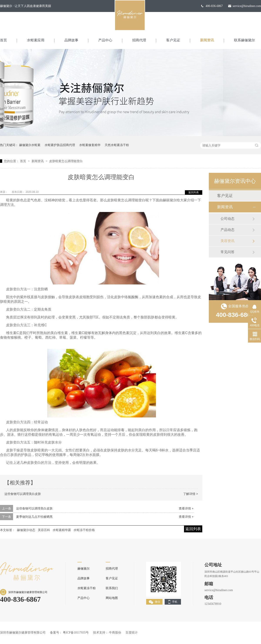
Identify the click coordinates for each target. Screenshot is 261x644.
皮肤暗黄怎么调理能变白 (66, 161)
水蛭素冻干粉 (87, 588)
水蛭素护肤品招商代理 (60, 145)
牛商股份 (115, 633)
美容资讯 (228, 241)
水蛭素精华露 (62, 530)
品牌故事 (71, 40)
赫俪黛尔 (84, 569)
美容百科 (44, 530)
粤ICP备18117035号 (76, 633)
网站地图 (112, 598)
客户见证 (173, 40)
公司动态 (228, 219)
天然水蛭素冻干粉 (117, 145)
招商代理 (139, 40)
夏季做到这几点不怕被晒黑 (34, 517)
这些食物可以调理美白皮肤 (23, 494)
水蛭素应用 (36, 40)
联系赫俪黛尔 (244, 40)
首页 (3, 40)
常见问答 (228, 252)
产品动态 (228, 230)
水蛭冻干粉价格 (84, 530)
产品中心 (105, 40)
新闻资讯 (207, 40)
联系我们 (112, 588)
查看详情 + (186, 508)
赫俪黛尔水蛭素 (30, 145)
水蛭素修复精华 (90, 145)
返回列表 (194, 192)
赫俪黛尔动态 (26, 530)
